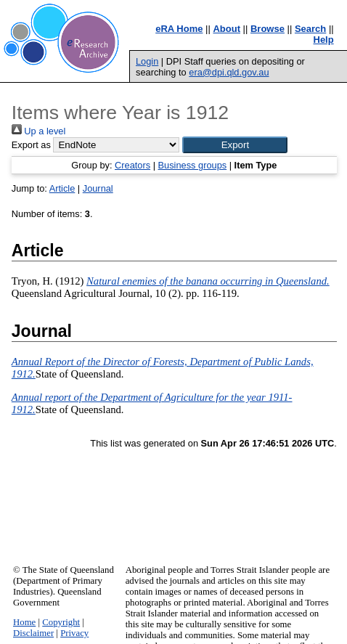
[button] (235, 145)
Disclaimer (33, 633)
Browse (268, 29)
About (226, 29)
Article (62, 188)
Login (147, 61)
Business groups (193, 165)
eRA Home (179, 29)
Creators (132, 165)
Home (24, 622)
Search (310, 29)
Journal (98, 188)
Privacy (74, 633)
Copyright (61, 622)
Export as (31, 145)
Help (324, 40)
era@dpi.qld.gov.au (229, 72)
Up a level (38, 131)
